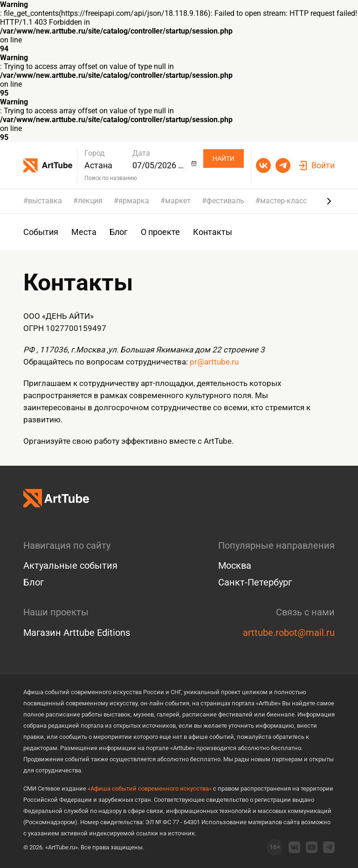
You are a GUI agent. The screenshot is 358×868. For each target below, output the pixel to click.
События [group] (41, 232)
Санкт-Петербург (255, 582)
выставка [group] (45, 201)
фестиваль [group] (225, 201)
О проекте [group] (160, 232)
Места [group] (84, 232)
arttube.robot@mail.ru (289, 633)
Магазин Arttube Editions (77, 633)
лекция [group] (90, 201)
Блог (34, 582)
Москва (235, 565)
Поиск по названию (111, 178)
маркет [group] (178, 201)
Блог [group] (119, 232)
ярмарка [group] (134, 201)
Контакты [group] (213, 232)
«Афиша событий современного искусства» (150, 789)
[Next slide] (329, 201)
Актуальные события (70, 565)
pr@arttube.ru (214, 362)
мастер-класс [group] (283, 201)
